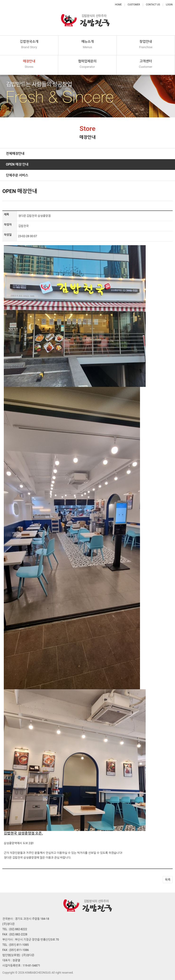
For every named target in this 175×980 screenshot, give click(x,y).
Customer (134, 5)
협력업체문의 (87, 64)
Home (118, 5)
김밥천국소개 (29, 45)
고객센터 (146, 64)
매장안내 (29, 64)
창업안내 (146, 45)
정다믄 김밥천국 (85, 18)
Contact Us (153, 5)
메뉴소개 (87, 45)
